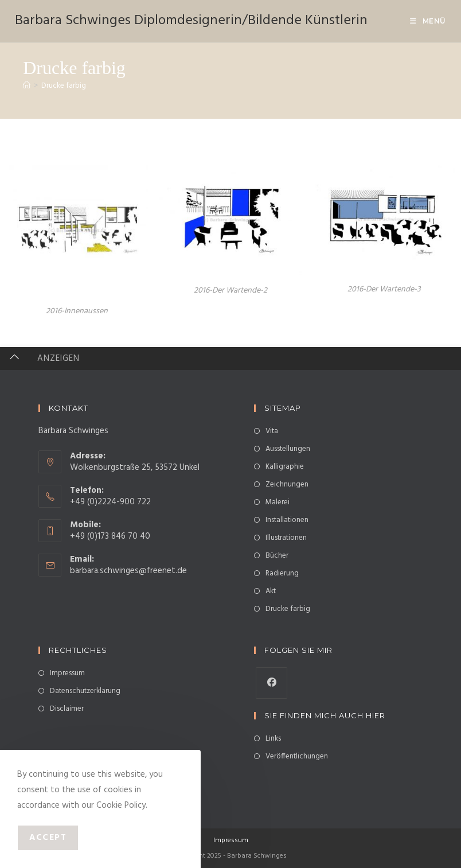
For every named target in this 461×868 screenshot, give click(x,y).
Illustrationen (286, 538)
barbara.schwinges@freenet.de (128, 571)
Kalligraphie (285, 467)
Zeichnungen (287, 484)
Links (273, 739)
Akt (271, 591)
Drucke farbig (64, 86)
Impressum (67, 673)
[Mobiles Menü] (428, 21)
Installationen (287, 520)
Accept (48, 838)
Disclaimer (67, 709)
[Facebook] (271, 683)
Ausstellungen (288, 449)
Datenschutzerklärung (85, 691)
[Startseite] (27, 86)
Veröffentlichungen (297, 756)
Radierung (282, 573)
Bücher (277, 556)
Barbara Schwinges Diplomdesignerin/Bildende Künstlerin (191, 21)
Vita (272, 431)
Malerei (278, 502)
